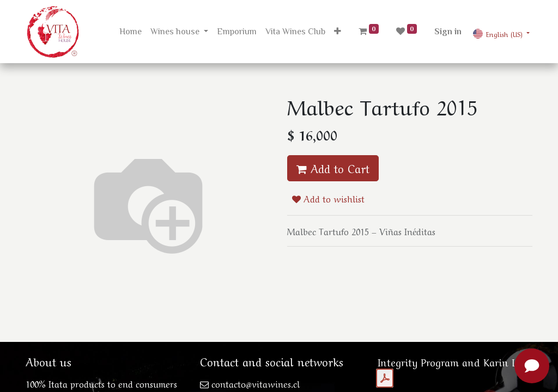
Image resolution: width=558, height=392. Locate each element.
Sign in (448, 32)
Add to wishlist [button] (328, 198)
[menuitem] (131, 32)
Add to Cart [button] (333, 168)
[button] (338, 32)
